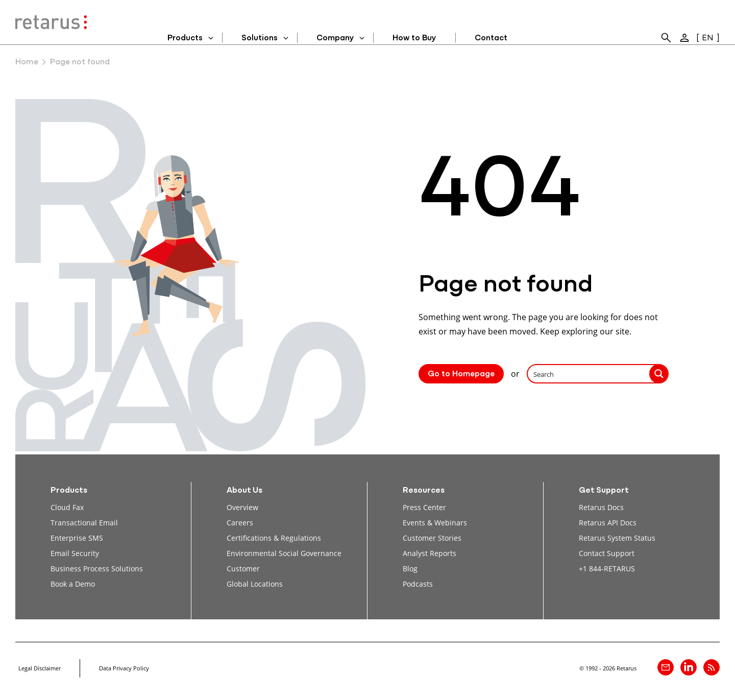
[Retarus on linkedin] (689, 667)
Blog (410, 569)
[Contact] (666, 667)
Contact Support (607, 553)
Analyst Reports (430, 553)
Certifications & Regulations (274, 538)
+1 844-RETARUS (607, 569)
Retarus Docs (601, 507)
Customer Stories (432, 538)
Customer (243, 569)
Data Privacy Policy (124, 668)
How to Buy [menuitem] (414, 38)
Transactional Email (84, 523)
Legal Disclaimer (40, 668)
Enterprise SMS (77, 538)
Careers (240, 523)
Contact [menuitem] (491, 38)
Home (27, 62)
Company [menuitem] (335, 38)
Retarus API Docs (608, 523)
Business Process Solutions (97, 569)
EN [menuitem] (708, 38)
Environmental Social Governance (284, 553)
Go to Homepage (461, 374)
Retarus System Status (617, 538)
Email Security (75, 553)
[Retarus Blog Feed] (712, 667)
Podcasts (418, 584)
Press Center (424, 507)
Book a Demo (73, 584)
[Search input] (589, 374)
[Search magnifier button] (659, 374)
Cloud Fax (67, 507)
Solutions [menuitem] (260, 38)
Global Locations (255, 584)
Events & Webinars (435, 523)
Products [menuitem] (185, 38)
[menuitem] (666, 38)
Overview (242, 507)
